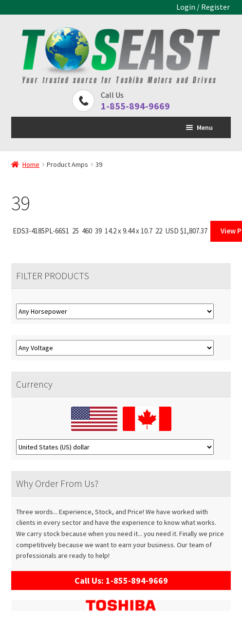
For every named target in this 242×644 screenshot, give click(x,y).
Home (31, 164)
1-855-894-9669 (135, 106)
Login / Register (203, 7)
